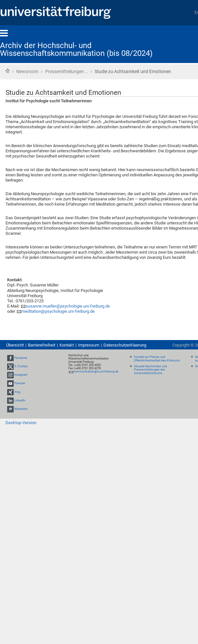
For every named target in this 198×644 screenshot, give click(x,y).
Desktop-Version (21, 423)
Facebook (21, 358)
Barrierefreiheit (42, 345)
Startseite (7, 71)
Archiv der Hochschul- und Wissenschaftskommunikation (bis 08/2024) (76, 49)
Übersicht (15, 345)
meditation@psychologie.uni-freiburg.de (58, 311)
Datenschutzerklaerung (125, 345)
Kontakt (67, 345)
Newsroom (27, 71)
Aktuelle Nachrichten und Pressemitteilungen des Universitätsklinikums (150, 370)
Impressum (89, 345)
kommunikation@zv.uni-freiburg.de (96, 372)
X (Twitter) (21, 366)
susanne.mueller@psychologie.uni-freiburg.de (68, 306)
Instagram (21, 375)
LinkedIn (20, 400)
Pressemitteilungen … (66, 71)
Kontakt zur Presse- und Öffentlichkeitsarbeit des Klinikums (157, 359)
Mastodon (21, 409)
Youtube (20, 384)
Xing (17, 392)
